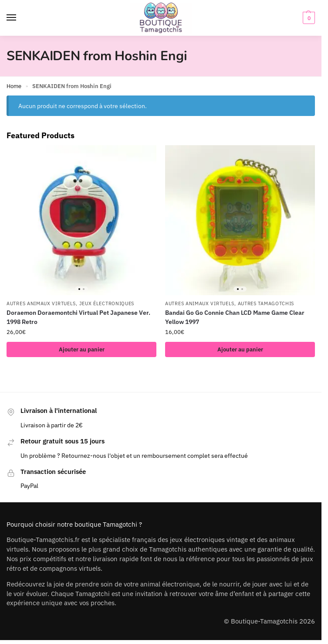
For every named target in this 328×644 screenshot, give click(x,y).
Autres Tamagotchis (266, 303)
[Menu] (20, 18)
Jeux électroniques (107, 303)
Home (14, 86)
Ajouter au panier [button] (82, 349)
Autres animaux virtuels (41, 303)
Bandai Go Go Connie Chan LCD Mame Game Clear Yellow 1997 (235, 317)
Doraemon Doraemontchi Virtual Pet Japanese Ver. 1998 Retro (78, 317)
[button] (308, 18)
